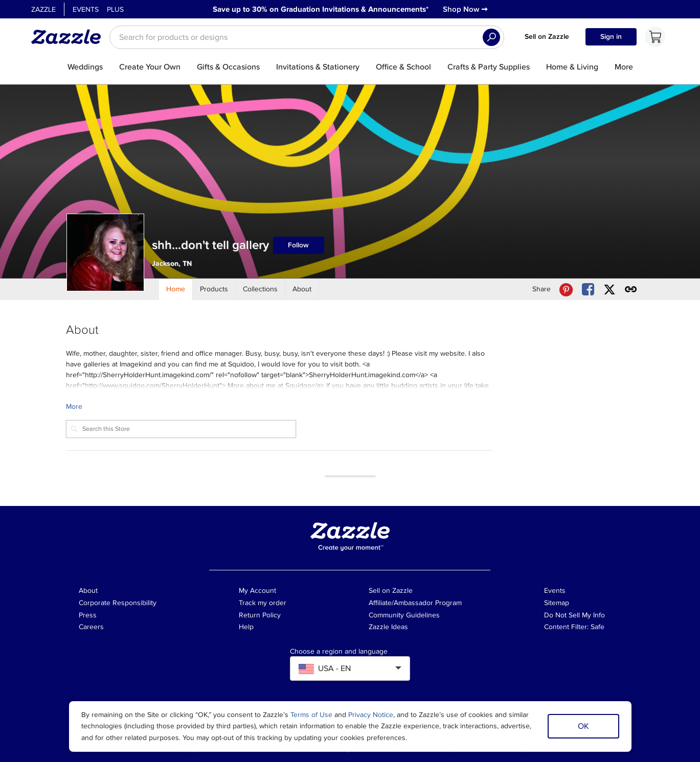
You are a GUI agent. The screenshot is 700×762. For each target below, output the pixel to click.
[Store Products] (214, 289)
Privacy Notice (371, 715)
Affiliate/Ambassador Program (415, 603)
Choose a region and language (339, 652)
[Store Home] (176, 289)
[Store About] (302, 289)
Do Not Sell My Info (574, 615)
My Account (257, 591)
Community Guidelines (404, 615)
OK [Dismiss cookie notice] (583, 726)
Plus (115, 9)
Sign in (611, 37)
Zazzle (43, 9)
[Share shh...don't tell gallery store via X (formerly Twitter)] (609, 290)
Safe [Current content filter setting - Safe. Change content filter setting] (597, 627)
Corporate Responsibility (118, 603)
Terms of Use (311, 715)
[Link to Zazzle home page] (70, 37)
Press (88, 615)
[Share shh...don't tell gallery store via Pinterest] (566, 290)
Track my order (263, 603)
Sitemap (557, 603)
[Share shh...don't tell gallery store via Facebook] (588, 290)
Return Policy (260, 615)
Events (86, 9)
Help (246, 627)
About (88, 591)
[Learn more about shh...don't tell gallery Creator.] (279, 407)
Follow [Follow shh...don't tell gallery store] (298, 245)
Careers (91, 627)
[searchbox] (307, 37)
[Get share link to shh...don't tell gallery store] (631, 290)
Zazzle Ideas (388, 627)
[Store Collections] (261, 289)
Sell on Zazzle (547, 37)
